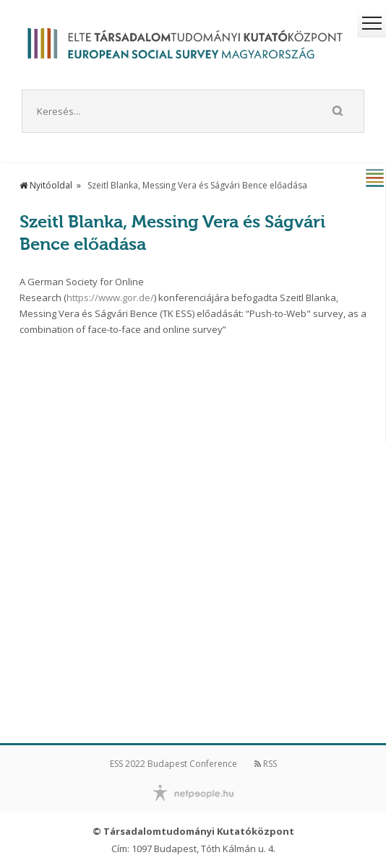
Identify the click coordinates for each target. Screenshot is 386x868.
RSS (266, 764)
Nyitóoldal (46, 185)
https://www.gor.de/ (110, 298)
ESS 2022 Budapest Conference (173, 764)
